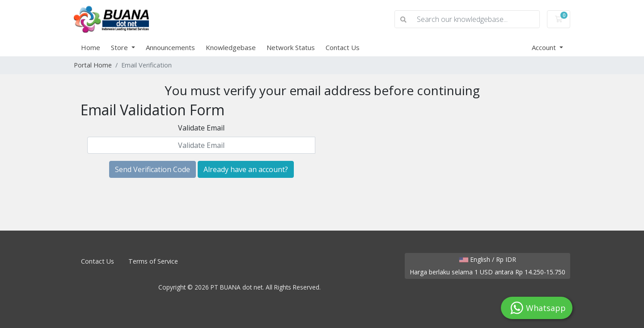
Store (120, 47)
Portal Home (93, 65)
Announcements (170, 47)
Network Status (291, 47)
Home (91, 47)
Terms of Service (153, 261)
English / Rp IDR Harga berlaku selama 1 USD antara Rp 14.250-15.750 (487, 266)
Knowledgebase (231, 47)
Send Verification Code (153, 169)
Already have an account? (246, 169)
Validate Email (201, 128)
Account (545, 47)
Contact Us (343, 47)
